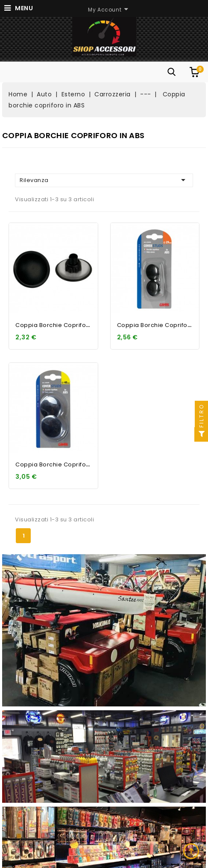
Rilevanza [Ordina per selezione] (104, 180)
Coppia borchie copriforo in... (59, 325)
